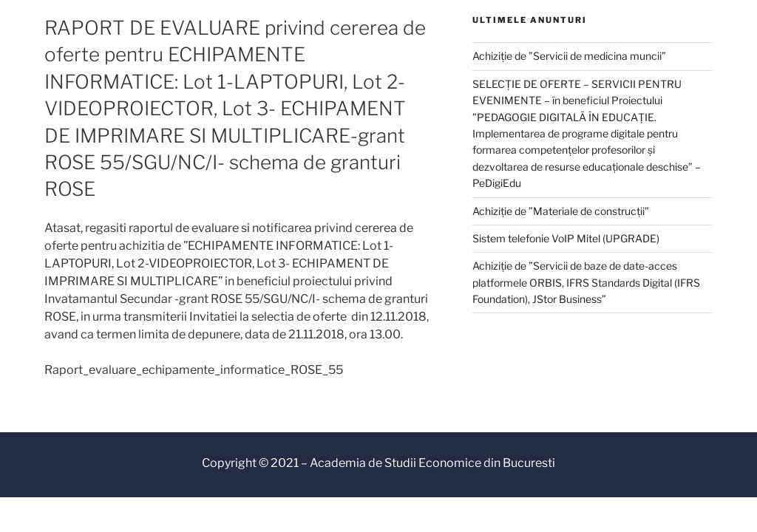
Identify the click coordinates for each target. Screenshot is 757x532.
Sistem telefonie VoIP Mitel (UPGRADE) (566, 238)
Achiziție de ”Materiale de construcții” (561, 211)
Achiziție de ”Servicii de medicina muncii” (569, 56)
